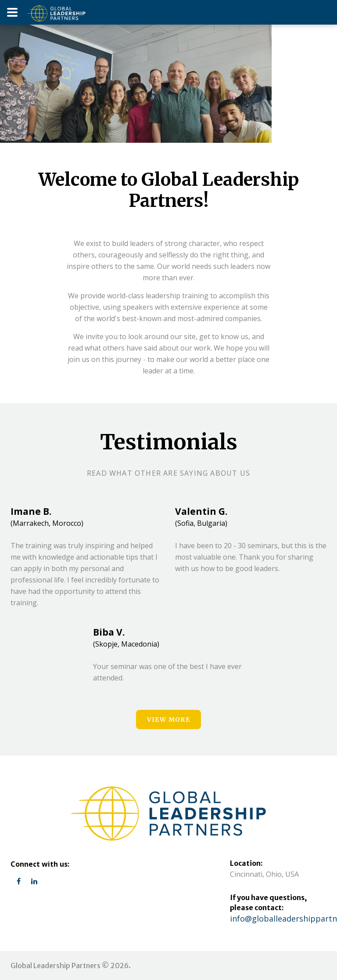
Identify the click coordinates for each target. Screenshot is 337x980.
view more (169, 720)
